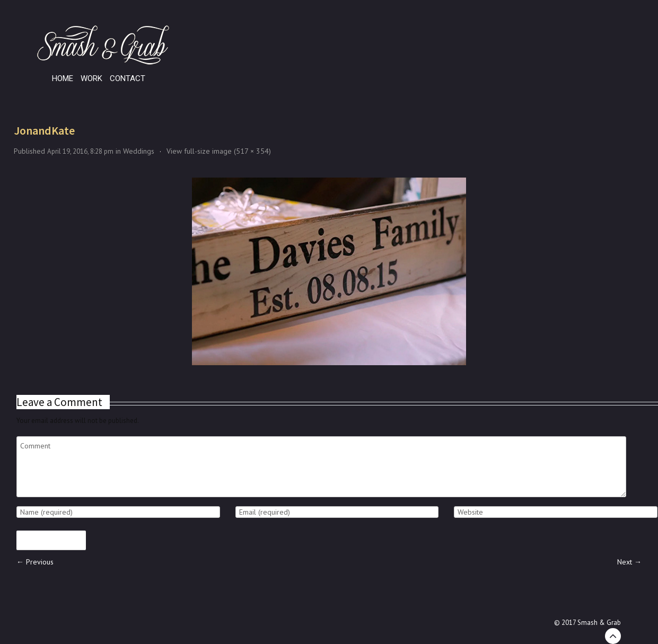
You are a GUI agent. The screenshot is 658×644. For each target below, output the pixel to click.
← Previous (35, 562)
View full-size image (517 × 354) (219, 151)
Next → (629, 562)
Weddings (139, 151)
